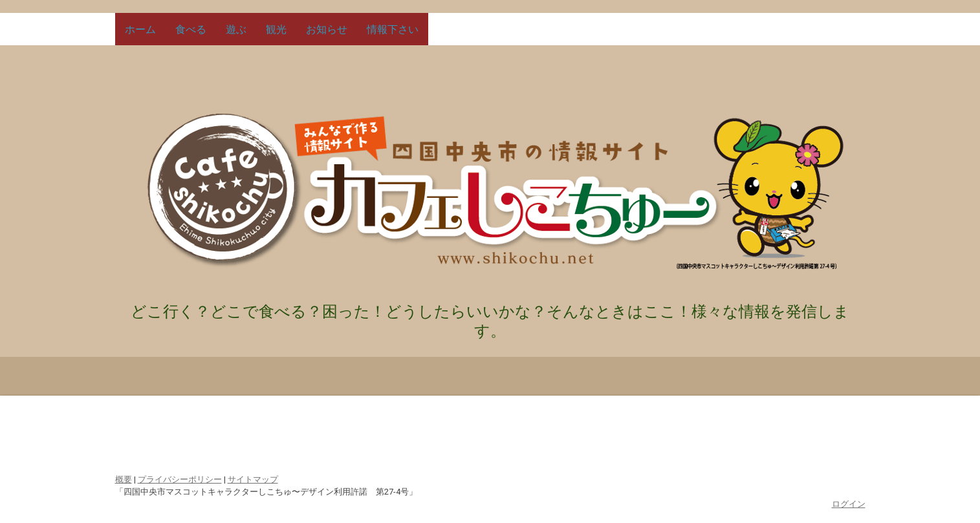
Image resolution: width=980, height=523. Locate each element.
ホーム (140, 29)
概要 (124, 479)
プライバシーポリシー (180, 479)
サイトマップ (253, 479)
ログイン (849, 504)
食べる (191, 29)
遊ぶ (236, 29)
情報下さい (393, 29)
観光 (276, 29)
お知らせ (327, 29)
